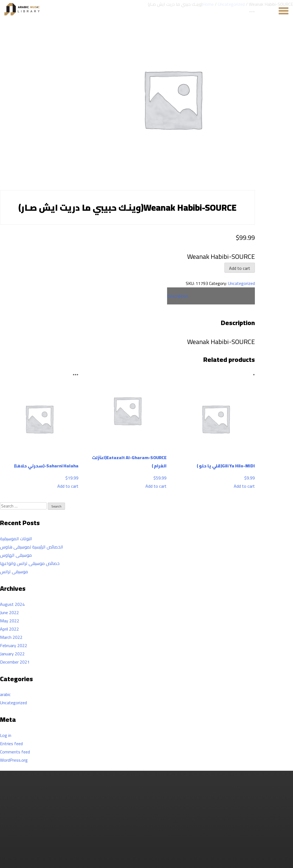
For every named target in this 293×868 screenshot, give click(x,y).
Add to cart (240, 268)
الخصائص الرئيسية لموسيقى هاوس (32, 547)
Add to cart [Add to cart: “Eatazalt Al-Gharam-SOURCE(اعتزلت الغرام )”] (156, 486)
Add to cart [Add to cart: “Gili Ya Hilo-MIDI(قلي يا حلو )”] (244, 486)
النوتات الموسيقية (16, 539)
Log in (6, 735)
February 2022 (14, 645)
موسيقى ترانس (14, 572)
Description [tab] (178, 296)
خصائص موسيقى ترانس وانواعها (30, 563)
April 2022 (9, 629)
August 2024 (12, 604)
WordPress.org (14, 760)
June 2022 (9, 612)
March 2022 (11, 637)
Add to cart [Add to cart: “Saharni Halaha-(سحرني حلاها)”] (68, 486)
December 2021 (15, 662)
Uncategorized (241, 283)
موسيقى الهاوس (16, 555)
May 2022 (10, 621)
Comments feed (15, 752)
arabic (5, 694)
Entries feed (11, 744)
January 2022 (12, 654)
